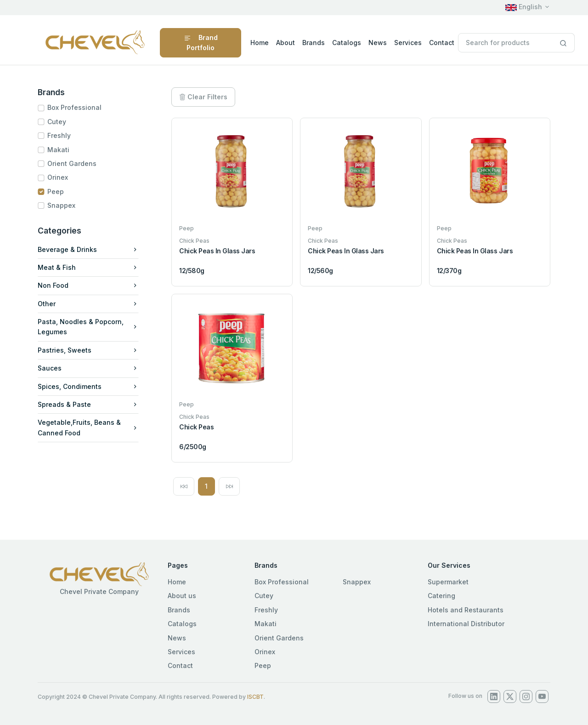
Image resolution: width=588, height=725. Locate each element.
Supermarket (448, 582)
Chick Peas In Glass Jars (217, 251)
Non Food (92, 285)
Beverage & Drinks (92, 249)
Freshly (63, 135)
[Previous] (184, 486)
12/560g (320, 271)
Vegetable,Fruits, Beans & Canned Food (92, 427)
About (286, 43)
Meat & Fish (92, 267)
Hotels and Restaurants (466, 610)
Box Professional (78, 107)
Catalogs (347, 43)
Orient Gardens (76, 163)
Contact (442, 43)
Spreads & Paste (92, 404)
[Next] (229, 486)
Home (260, 43)
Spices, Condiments (92, 386)
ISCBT (255, 697)
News (378, 43)
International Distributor (466, 624)
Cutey (60, 122)
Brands (314, 43)
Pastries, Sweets (92, 350)
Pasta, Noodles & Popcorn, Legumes (92, 327)
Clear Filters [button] (203, 97)
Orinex (61, 177)
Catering (441, 596)
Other (92, 304)
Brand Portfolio (201, 43)
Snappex (65, 205)
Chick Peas (196, 427)
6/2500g (193, 447)
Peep (59, 191)
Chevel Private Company (99, 591)
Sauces (92, 368)
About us (182, 596)
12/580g (192, 271)
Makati (62, 150)
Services (408, 43)
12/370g (449, 271)
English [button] (524, 7)
